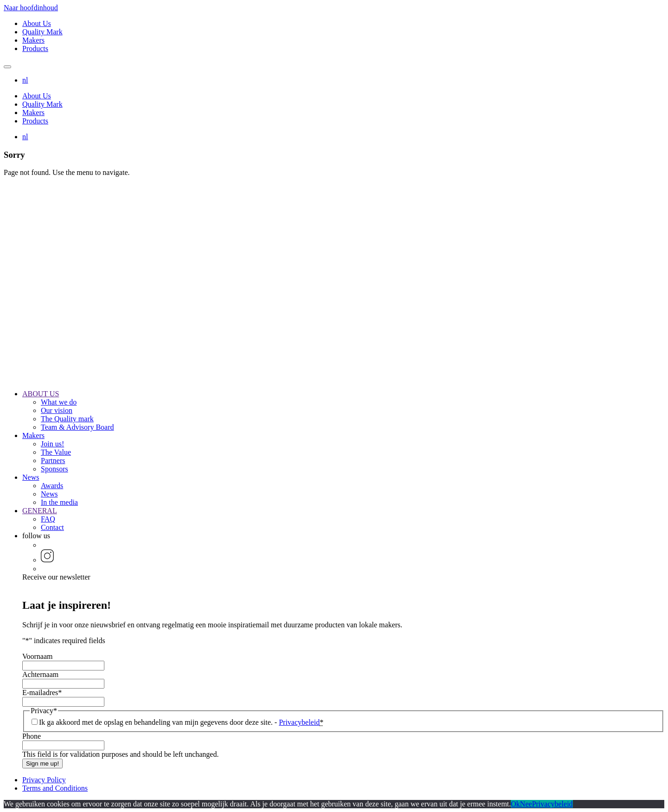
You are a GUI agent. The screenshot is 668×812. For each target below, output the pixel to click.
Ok (515, 804)
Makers (33, 40)
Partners (53, 461)
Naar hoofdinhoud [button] (31, 8)
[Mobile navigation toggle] (7, 67)
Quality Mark (42, 32)
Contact (52, 527)
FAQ (48, 519)
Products (35, 48)
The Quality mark (67, 419)
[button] (25, 80)
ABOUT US (41, 394)
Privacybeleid (299, 722)
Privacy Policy (44, 780)
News (31, 477)
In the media (59, 502)
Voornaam (37, 656)
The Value (56, 452)
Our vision (57, 410)
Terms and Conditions (55, 788)
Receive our (56, 577)
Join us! (52, 444)
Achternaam (40, 674)
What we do (59, 402)
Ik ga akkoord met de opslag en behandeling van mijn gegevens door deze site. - (181, 722)
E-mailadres (42, 693)
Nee (526, 804)
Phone (32, 736)
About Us (37, 23)
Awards (52, 486)
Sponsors (55, 469)
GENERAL (40, 511)
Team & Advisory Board (77, 427)
